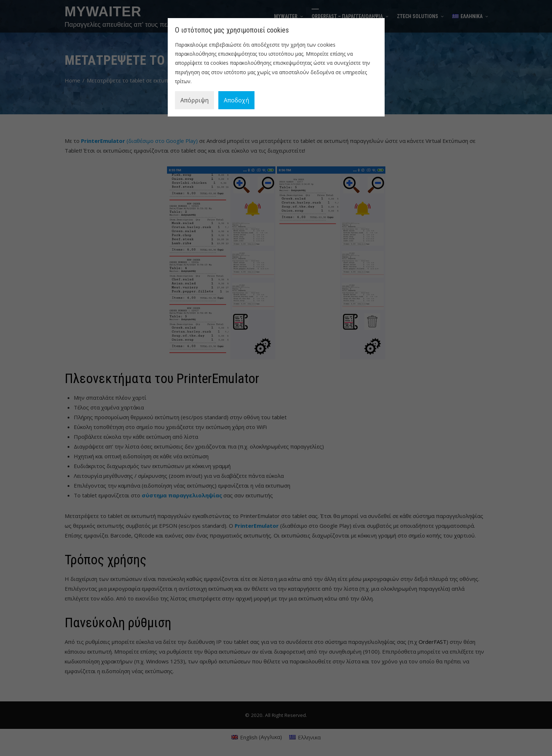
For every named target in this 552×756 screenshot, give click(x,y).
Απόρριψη (194, 100)
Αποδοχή (236, 100)
